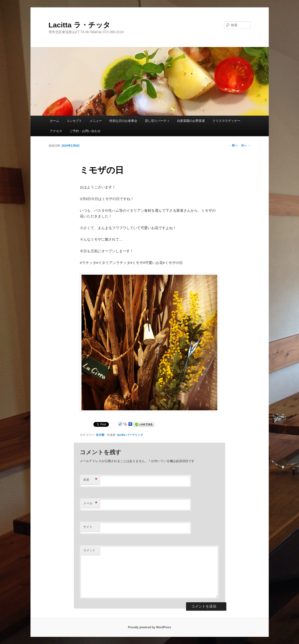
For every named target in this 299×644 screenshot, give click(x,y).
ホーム (54, 121)
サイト (88, 527)
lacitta (121, 435)
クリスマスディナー (226, 121)
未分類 (100, 435)
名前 (90, 480)
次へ (246, 145)
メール (90, 503)
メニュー (96, 121)
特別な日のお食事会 (123, 121)
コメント (89, 550)
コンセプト (74, 121)
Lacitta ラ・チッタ (79, 25)
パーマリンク (135, 435)
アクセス (56, 131)
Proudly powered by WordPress (149, 627)
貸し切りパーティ (157, 121)
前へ (233, 145)
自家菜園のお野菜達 (191, 121)
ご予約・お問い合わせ (85, 131)
